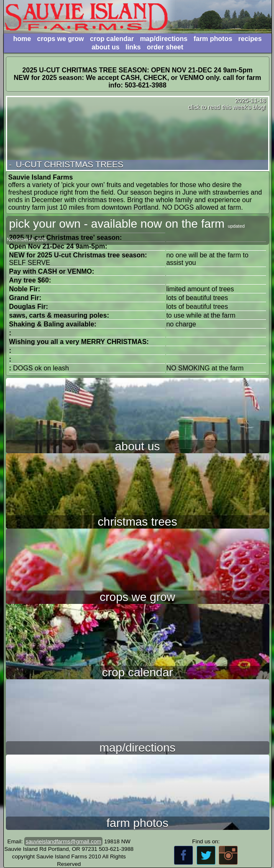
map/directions (164, 39)
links (133, 47)
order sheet (165, 47)
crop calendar (112, 39)
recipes (250, 39)
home (22, 39)
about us (106, 47)
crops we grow (61, 39)
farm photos (213, 39)
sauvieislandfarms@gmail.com (63, 841)
